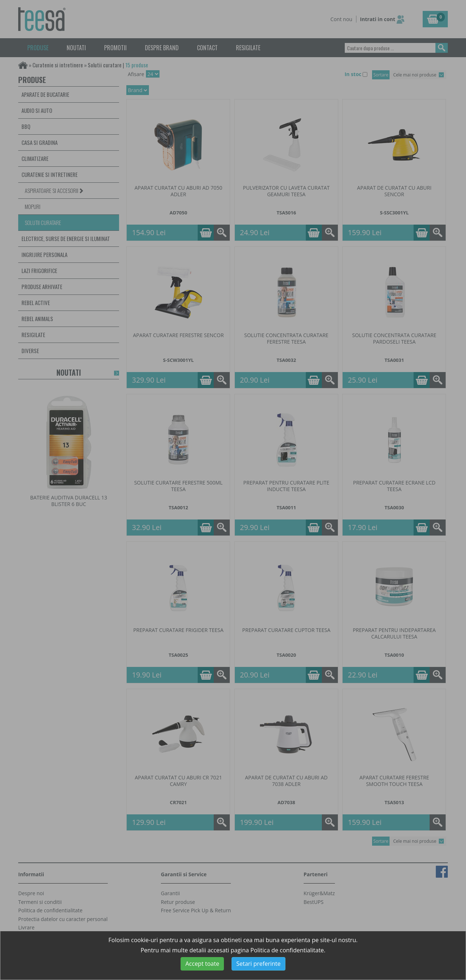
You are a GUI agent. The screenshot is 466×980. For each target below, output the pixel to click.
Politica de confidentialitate (287, 950)
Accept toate (202, 964)
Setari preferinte (258, 964)
